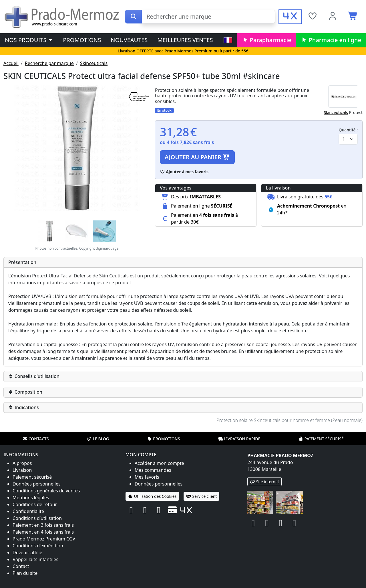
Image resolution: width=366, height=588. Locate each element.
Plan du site (25, 573)
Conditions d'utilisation (37, 518)
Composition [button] (25, 392)
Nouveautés (129, 40)
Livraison (22, 470)
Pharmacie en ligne (331, 40)
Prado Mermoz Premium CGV (44, 539)
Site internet (264, 482)
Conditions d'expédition (38, 546)
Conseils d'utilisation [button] (34, 376)
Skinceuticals (94, 63)
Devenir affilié (27, 553)
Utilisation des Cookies (152, 496)
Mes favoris (147, 477)
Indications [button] (24, 407)
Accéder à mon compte (159, 463)
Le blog (98, 439)
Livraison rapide (239, 439)
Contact (21, 566)
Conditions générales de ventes (46, 491)
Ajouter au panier (197, 157)
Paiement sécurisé (321, 439)
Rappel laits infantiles (35, 559)
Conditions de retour (35, 504)
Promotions (82, 40)
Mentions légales (31, 498)
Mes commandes (153, 470)
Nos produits (29, 40)
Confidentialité (28, 511)
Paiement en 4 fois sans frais (43, 532)
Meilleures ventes (185, 40)
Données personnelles (37, 484)
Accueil (11, 63)
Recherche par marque (49, 63)
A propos (22, 463)
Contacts (36, 439)
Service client (201, 496)
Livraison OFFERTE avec (183, 51)
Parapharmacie (266, 40)
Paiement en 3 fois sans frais (43, 525)
